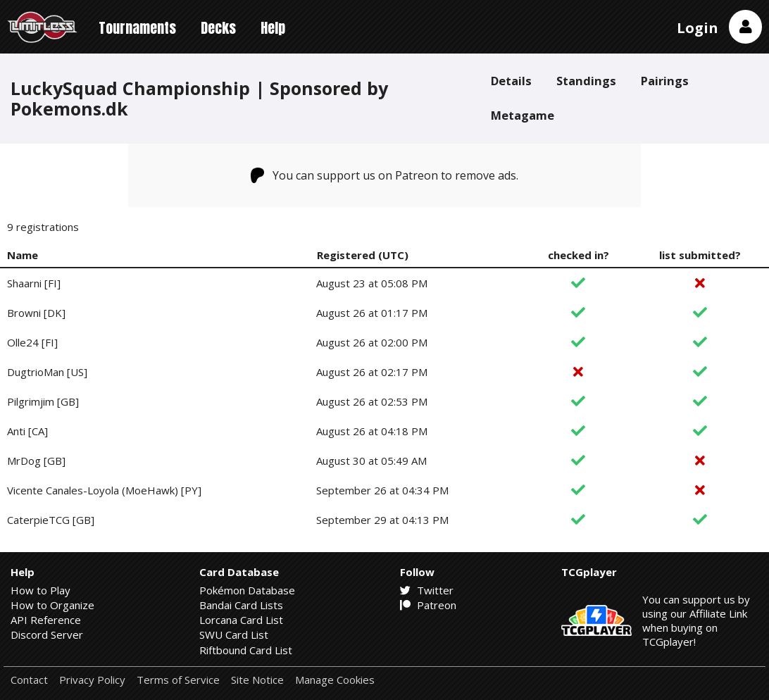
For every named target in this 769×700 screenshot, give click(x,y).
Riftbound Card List (246, 650)
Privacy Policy (92, 680)
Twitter (427, 590)
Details (511, 81)
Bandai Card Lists (241, 605)
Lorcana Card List (241, 620)
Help (273, 28)
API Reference (46, 620)
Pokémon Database (247, 590)
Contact (29, 680)
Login (698, 28)
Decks (218, 28)
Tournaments (137, 28)
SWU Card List (234, 635)
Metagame (523, 115)
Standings (586, 81)
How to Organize (52, 605)
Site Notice (257, 680)
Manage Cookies (335, 680)
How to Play (40, 590)
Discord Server (47, 635)
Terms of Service (178, 680)
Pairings (665, 81)
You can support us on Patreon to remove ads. (385, 175)
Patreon (428, 605)
